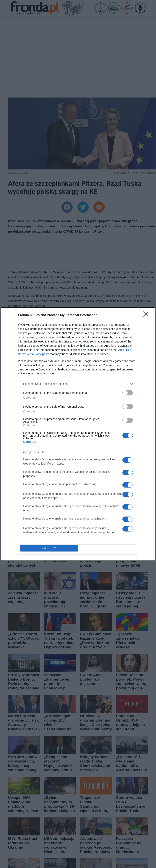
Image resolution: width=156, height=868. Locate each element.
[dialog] (78, 434)
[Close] (147, 315)
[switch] (128, 393)
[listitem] (78, 384)
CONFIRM (49, 548)
